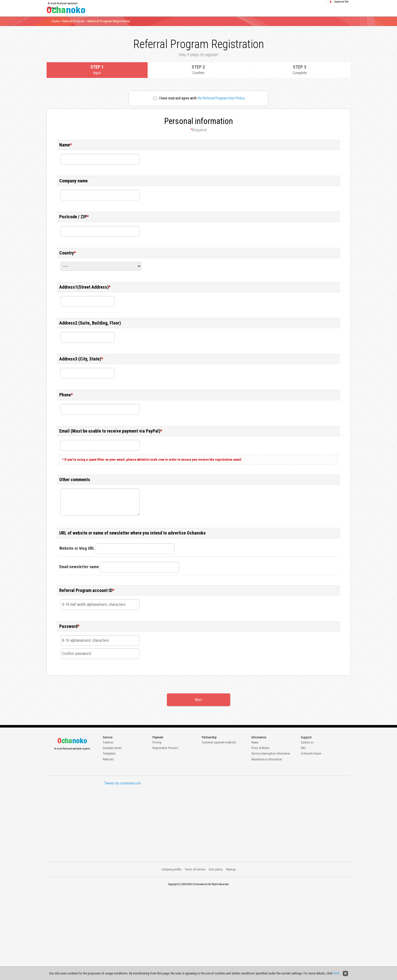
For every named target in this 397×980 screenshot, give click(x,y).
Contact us (307, 742)
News (255, 742)
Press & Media (260, 748)
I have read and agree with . (199, 98)
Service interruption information (271, 754)
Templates (109, 754)
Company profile (171, 869)
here (336, 973)
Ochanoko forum (311, 754)
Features (108, 742)
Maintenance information (267, 759)
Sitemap (231, 869)
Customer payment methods (219, 742)
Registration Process (165, 748)
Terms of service (195, 869)
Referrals (108, 759)
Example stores (112, 748)
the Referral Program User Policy (221, 98)
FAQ (303, 748)
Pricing (157, 742)
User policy (216, 869)
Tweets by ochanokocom (123, 783)
